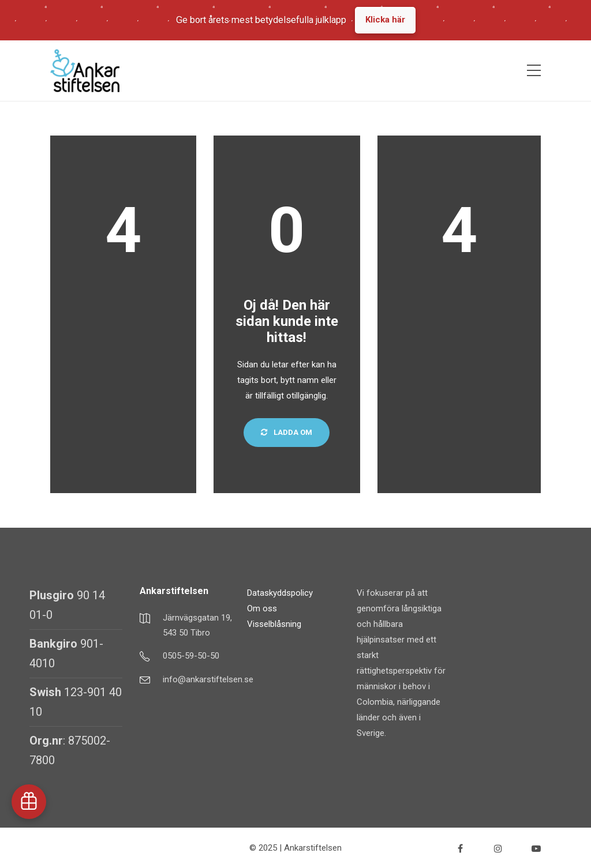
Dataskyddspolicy (280, 593)
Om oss (262, 608)
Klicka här (385, 20)
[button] (29, 802)
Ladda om (287, 432)
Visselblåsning (274, 624)
